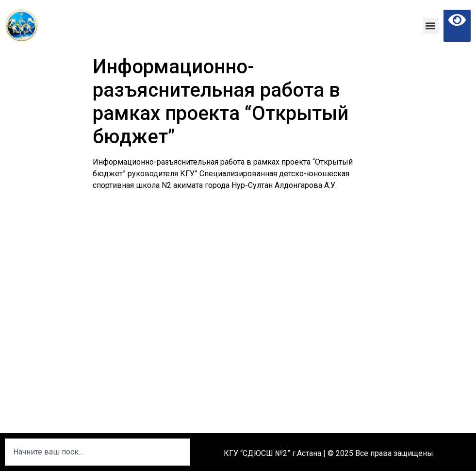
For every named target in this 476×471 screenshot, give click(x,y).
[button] (431, 26)
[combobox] (98, 452)
